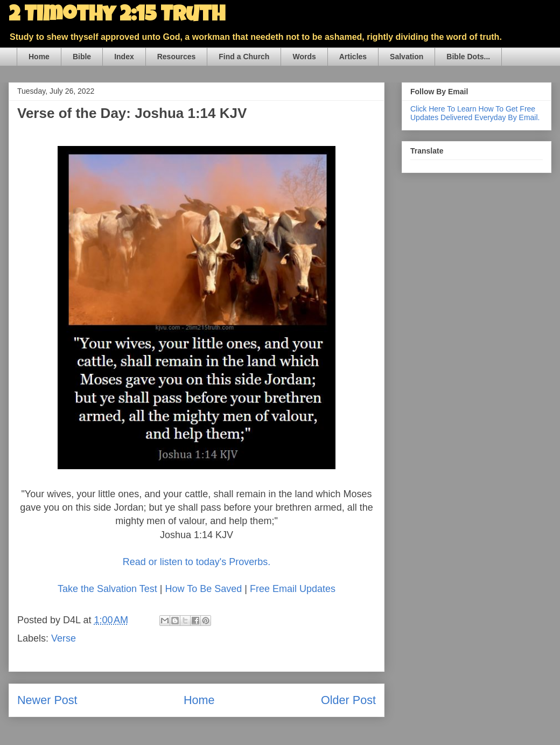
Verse (64, 638)
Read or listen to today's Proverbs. (197, 562)
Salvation (407, 57)
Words (304, 57)
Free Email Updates (293, 589)
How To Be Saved (203, 589)
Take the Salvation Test (107, 589)
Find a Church (244, 57)
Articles (353, 57)
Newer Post (47, 700)
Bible (82, 57)
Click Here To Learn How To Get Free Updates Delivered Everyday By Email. (475, 113)
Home (39, 57)
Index (124, 57)
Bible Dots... (468, 57)
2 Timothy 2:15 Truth (117, 16)
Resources (177, 57)
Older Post (348, 700)
